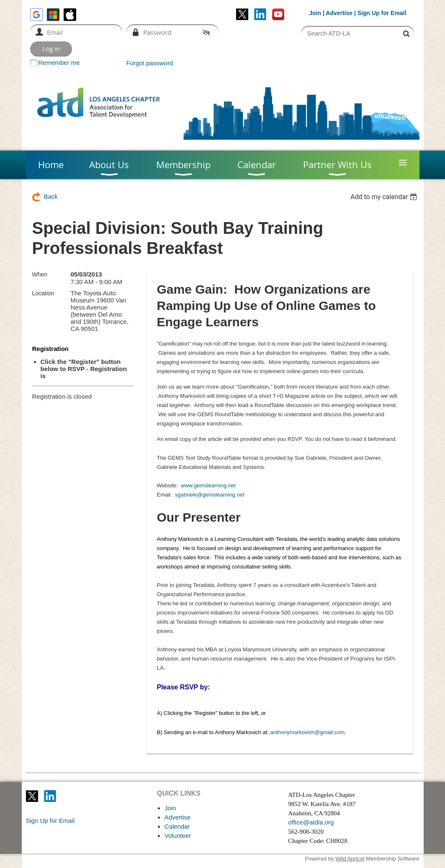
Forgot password (150, 63)
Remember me (59, 63)
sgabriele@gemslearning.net (210, 495)
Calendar (177, 826)
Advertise (339, 13)
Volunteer (178, 836)
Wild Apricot (350, 859)
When (40, 274)
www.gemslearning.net (208, 485)
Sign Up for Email (50, 821)
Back (51, 196)
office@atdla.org (311, 822)
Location (43, 293)
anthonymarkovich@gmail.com (307, 732)
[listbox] (385, 197)
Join (315, 13)
